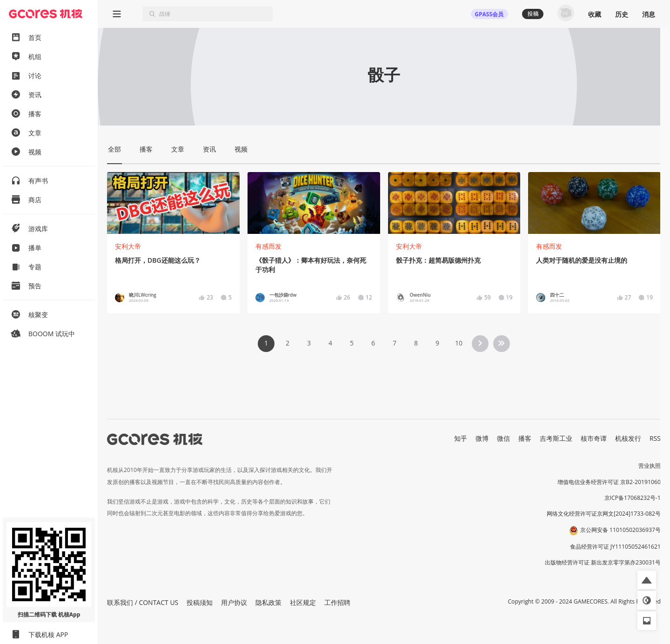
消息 (649, 14)
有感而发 (268, 246)
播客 (525, 438)
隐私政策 (268, 602)
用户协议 (234, 602)
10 (459, 343)
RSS (655, 438)
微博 (482, 438)
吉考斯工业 (556, 438)
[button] (647, 580)
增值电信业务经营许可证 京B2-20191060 (609, 482)
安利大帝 (128, 246)
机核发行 (628, 438)
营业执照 (650, 466)
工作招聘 (337, 602)
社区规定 (303, 602)
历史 (622, 14)
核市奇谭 (594, 438)
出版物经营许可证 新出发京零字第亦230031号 (603, 562)
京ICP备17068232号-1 (633, 498)
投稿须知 (200, 602)
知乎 (461, 438)
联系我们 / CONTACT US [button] (143, 602)
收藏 (595, 14)
